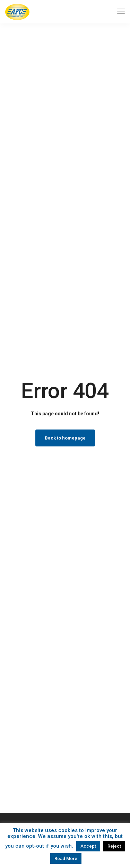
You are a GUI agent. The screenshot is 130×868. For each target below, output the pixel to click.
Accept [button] (88, 846)
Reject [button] (114, 846)
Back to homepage (65, 438)
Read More (66, 858)
